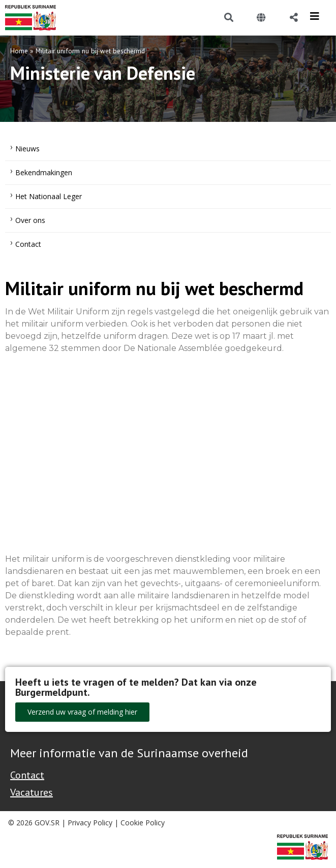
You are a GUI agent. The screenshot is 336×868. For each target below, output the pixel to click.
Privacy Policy (90, 823)
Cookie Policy (143, 823)
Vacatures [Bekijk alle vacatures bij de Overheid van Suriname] (32, 792)
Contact (28, 244)
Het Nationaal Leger (49, 196)
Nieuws (27, 149)
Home (19, 51)
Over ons (30, 220)
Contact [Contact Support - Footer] (27, 775)
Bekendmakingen (44, 172)
